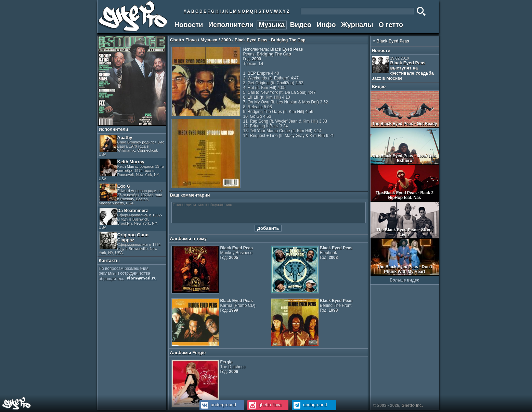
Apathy (132, 146)
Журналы (357, 25)
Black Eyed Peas (393, 41)
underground (218, 405)
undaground (309, 405)
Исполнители (231, 25)
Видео (301, 25)
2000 (226, 40)
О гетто (391, 25)
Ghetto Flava (184, 40)
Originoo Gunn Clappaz (130, 244)
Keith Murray (132, 170)
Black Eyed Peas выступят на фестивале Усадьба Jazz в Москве (403, 68)
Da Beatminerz (131, 219)
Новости (189, 25)
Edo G (131, 194)
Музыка (272, 25)
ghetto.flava (265, 405)
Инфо (326, 25)
